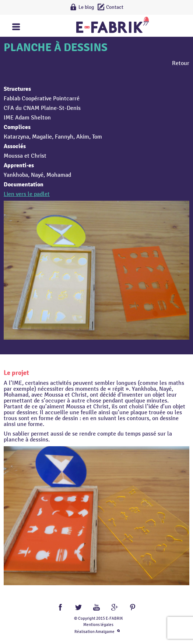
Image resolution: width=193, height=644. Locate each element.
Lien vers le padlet (27, 194)
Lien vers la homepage (113, 25)
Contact (115, 7)
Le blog (86, 7)
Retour (181, 63)
